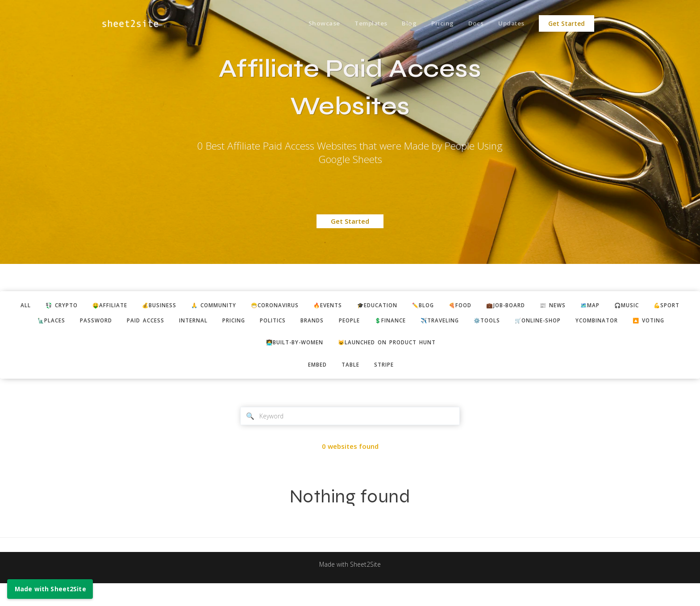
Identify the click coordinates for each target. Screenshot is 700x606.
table (351, 385)
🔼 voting (351, 339)
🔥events (348, 306)
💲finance (440, 322)
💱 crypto (54, 306)
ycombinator (669, 322)
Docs (473, 24)
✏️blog (453, 306)
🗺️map (637, 306)
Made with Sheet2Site (350, 587)
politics (311, 322)
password (118, 322)
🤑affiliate (107, 306)
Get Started (567, 24)
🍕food (494, 306)
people (395, 322)
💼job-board (544, 306)
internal (223, 322)
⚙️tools (547, 322)
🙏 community (222, 306)
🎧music (677, 306)
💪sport (24, 322)
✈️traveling (495, 322)
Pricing (438, 24)
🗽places (69, 322)
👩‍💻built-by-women (289, 362)
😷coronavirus (290, 306)
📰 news (596, 306)
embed (314, 385)
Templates (363, 24)
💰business (162, 306)
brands (354, 322)
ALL (15, 306)
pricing (268, 322)
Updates (510, 24)
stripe (388, 385)
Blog (403, 24)
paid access (171, 322)
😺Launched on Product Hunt (391, 362)
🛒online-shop (603, 322)
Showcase (314, 24)
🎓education (402, 306)
